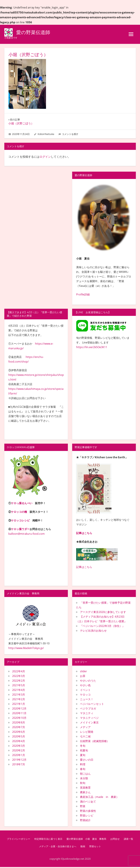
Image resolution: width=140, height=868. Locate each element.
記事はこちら (84, 534)
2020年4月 (19, 742)
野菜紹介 (85, 821)
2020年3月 (19, 747)
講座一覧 (128, 840)
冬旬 (83, 747)
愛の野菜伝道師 (35, 33)
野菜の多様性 (88, 812)
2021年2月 (19, 700)
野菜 (83, 807)
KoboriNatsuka (46, 135)
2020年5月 (19, 737)
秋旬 (83, 784)
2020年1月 (19, 756)
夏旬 (83, 756)
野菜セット (95, 847)
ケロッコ (85, 695)
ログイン (45, 158)
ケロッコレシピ (20, 521)
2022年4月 (19, 672)
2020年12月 (19, 709)
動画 (83, 847)
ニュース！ (87, 700)
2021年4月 (19, 691)
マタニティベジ (89, 719)
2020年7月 (19, 728)
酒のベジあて (88, 802)
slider (83, 672)
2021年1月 (19, 705)
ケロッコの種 (19, 513)
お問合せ (115, 840)
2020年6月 (19, 733)
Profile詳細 (83, 295)
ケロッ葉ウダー (20, 530)
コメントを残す (70, 135)
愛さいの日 (87, 760)
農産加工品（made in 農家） (99, 798)
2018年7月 (19, 765)
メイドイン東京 (89, 723)
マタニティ (87, 714)
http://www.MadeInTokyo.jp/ (26, 649)
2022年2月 (19, 681)
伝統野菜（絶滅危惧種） (95, 742)
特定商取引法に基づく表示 (48, 840)
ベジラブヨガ (88, 709)
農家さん (85, 793)
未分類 (84, 779)
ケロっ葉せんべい (22, 504)
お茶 (83, 677)
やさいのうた (88, 681)
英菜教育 (85, 788)
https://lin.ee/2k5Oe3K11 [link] (92, 348)
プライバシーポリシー (18, 840)
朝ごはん (85, 774)
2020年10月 (19, 719)
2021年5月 (19, 686)
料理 (83, 765)
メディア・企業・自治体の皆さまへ (58, 847)
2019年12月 (19, 760)
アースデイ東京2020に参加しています (103, 613)
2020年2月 (19, 751)
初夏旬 (84, 751)
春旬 (83, 770)
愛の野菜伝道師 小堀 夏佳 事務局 (86, 840)
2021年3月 (19, 695)
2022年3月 (19, 677)
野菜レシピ (87, 816)
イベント (85, 691)
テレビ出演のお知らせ (93, 632)
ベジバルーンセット (92, 705)
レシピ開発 (87, 733)
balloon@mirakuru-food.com (26, 535)
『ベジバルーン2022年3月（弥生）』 (102, 627)
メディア (85, 728)
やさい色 (85, 686)
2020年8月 (19, 723)
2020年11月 (19, 714)
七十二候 (85, 737)
